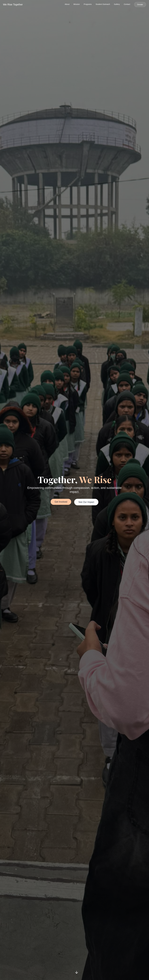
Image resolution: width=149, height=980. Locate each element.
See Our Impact (86, 502)
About (67, 4)
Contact (127, 4)
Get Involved (61, 502)
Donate (140, 4)
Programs (88, 4)
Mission (77, 4)
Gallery (117, 4)
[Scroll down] (77, 972)
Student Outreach (103, 4)
